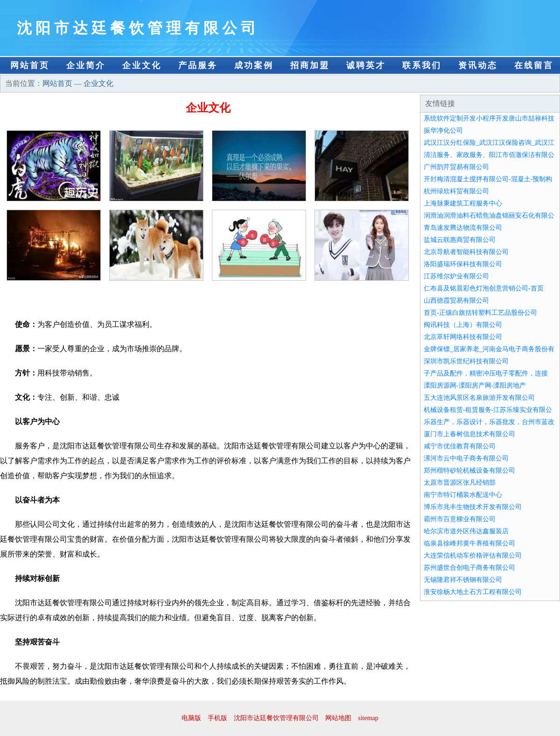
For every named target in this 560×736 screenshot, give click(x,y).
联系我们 (422, 65)
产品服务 (198, 65)
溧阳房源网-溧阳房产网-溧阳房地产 (475, 386)
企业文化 (142, 65)
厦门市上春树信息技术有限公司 (469, 434)
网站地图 (338, 718)
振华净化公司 (443, 131)
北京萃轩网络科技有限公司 (463, 337)
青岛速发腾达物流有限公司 (463, 228)
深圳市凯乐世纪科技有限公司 (466, 361)
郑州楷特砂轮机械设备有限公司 (469, 471)
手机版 (217, 718)
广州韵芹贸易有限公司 (456, 167)
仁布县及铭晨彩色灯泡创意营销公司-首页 (484, 288)
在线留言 (534, 65)
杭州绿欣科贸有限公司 (456, 191)
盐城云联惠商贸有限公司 (460, 240)
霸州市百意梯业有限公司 (460, 519)
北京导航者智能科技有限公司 (466, 252)
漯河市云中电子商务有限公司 (466, 458)
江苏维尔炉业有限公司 (456, 276)
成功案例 (254, 65)
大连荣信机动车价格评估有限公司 (473, 556)
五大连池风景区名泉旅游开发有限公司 (479, 398)
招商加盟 (310, 65)
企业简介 (86, 65)
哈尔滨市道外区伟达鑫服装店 (466, 531)
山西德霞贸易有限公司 (456, 301)
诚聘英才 (366, 65)
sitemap (368, 718)
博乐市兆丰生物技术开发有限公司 (473, 507)
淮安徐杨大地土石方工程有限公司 (473, 592)
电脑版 (191, 718)
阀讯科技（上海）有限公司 (463, 325)
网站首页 (30, 65)
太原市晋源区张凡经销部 (460, 483)
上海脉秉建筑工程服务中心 (463, 203)
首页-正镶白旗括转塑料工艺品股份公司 (480, 313)
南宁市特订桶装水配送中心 (463, 495)
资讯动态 (478, 65)
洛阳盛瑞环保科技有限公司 (463, 264)
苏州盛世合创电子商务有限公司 (469, 568)
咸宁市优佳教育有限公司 (460, 446)
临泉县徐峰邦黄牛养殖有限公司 (469, 543)
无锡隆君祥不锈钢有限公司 (463, 580)
